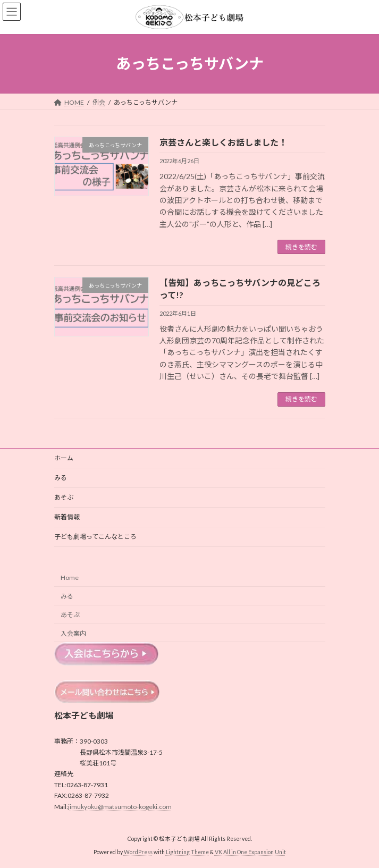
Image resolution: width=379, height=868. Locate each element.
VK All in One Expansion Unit (250, 852)
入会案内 (73, 633)
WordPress (138, 852)
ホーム (64, 458)
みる (61, 478)
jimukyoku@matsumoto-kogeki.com (120, 806)
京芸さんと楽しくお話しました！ (223, 142)
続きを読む (301, 247)
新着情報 (67, 517)
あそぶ (64, 497)
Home (70, 578)
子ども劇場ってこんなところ (95, 537)
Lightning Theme (187, 852)
